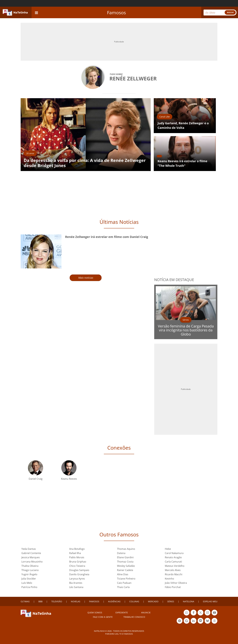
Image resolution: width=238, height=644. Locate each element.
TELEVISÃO (57, 601)
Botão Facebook (194, 613)
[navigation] (36, 12)
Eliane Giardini (125, 557)
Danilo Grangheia (79, 574)
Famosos (116, 13)
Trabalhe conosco (134, 617)
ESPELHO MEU (210, 601)
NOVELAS (76, 601)
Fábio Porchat (173, 587)
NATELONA (189, 601)
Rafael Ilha (75, 553)
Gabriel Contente (31, 553)
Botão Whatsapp (187, 613)
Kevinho (169, 579)
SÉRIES (171, 601)
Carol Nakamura (174, 553)
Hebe (168, 549)
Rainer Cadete (125, 570)
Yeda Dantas (29, 549)
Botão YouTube (214, 613)
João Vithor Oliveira (176, 583)
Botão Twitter (201, 613)
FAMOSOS (94, 601)
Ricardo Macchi (174, 574)
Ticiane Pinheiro (126, 579)
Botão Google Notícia (187, 621)
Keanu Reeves (69, 479)
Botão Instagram (207, 613)
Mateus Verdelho (175, 566)
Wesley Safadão (126, 566)
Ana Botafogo (77, 549)
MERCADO (153, 601)
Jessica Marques (31, 557)
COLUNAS (134, 601)
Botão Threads (214, 621)
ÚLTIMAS (25, 601)
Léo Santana (76, 587)
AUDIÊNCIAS (114, 601)
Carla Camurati (173, 562)
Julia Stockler (29, 579)
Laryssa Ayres (77, 579)
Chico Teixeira (77, 566)
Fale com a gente (103, 617)
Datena (121, 553)
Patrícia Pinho (29, 587)
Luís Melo (27, 583)
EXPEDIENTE (122, 613)
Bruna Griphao (78, 562)
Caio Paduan (124, 583)
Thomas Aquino (126, 549)
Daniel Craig (36, 479)
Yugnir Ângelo (29, 574)
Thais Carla (123, 587)
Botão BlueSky (207, 621)
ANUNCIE (146, 613)
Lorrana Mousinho (32, 562)
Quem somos (95, 613)
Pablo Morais (77, 557)
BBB (40, 601)
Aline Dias (123, 574)
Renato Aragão (173, 557)
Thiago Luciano (30, 570)
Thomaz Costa (125, 562)
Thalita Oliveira (30, 566)
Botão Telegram (180, 621)
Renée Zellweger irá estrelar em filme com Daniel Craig (107, 237)
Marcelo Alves (173, 570)
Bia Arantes (76, 583)
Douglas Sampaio (79, 570)
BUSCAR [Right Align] (230, 12)
